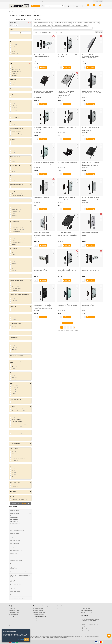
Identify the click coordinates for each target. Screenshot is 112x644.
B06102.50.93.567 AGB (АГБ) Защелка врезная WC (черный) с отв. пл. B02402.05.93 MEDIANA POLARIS (44, 93)
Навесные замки (14, 521)
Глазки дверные (15, 544)
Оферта (48, 638)
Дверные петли (21, 534)
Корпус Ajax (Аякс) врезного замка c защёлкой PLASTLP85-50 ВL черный (68, 305)
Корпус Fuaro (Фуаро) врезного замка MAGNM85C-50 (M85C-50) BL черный (91, 234)
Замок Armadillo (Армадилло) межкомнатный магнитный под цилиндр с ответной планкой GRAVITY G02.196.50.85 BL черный (43, 306)
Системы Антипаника (21, 557)
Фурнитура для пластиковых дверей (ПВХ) (20, 576)
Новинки (37, 1)
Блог (10, 622)
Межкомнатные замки (27, 12)
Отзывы (26, 1)
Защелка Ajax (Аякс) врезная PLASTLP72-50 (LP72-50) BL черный (43, 198)
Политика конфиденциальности (37, 638)
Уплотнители (21, 554)
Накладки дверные (21, 540)
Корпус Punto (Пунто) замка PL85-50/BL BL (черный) (67, 198)
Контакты (31, 1)
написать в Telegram (74, 7)
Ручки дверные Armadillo (39, 612)
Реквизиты (21, 1)
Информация (14, 606)
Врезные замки (14, 518)
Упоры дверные (21, 537)
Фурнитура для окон (21, 585)
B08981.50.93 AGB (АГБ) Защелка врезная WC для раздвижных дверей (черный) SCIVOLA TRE (90, 164)
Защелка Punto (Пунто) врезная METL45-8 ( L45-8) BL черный (43, 55)
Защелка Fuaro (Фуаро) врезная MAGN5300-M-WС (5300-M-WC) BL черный (90, 199)
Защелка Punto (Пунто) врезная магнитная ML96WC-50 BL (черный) (91, 92)
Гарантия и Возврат (14, 612)
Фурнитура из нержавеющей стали (20, 572)
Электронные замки (15, 523)
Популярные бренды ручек (42, 606)
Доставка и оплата (13, 1)
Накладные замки (15, 519)
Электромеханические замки (17, 525)
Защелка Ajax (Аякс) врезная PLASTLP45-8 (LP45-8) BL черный (90, 270)
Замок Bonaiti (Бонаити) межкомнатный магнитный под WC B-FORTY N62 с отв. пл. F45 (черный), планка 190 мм (67, 235)
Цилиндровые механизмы (21, 530)
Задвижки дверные (15, 527)
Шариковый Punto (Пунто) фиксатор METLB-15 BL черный (68, 163)
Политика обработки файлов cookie (59, 638)
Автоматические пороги (21, 550)
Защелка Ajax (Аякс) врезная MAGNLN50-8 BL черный (42, 270)
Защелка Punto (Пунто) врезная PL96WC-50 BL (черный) (90, 305)
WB (58, 608)
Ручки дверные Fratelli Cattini (41, 618)
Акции (11, 620)
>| (74, 327)
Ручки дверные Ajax (38, 608)
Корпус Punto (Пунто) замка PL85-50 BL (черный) (44, 128)
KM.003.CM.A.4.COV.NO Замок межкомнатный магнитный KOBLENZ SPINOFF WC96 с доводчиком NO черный (44, 235)
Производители (13, 618)
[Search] (54, 6)
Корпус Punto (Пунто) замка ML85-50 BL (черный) (68, 55)
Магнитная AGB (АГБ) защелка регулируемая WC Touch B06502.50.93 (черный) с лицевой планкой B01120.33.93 (67, 93)
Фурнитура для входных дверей (19, 564)
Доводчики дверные (21, 547)
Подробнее (21, 639)
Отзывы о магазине (14, 626)
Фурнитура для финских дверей (19, 588)
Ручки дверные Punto (39, 620)
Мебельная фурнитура (21, 591)
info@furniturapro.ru (87, 612)
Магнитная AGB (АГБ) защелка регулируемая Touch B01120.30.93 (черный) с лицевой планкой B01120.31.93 (90, 57)
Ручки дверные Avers (38, 614)
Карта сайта (12, 624)
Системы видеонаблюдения (21, 598)
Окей (27, 639)
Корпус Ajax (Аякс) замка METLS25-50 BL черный (68, 128)
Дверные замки (16, 12)
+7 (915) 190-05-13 (73, 5)
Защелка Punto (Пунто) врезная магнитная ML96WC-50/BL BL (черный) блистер (90, 129)
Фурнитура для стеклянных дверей (21, 581)
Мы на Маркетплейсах (64, 606)
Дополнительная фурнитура (21, 595)
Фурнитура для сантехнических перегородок (19, 568)
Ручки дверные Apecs (39, 610)
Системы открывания (21, 560)
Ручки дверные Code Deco (40, 616)
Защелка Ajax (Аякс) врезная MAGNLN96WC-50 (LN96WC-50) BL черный (67, 270)
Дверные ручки (21, 510)
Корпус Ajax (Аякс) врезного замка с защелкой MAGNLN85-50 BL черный (44, 163)
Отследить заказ (43, 1)
